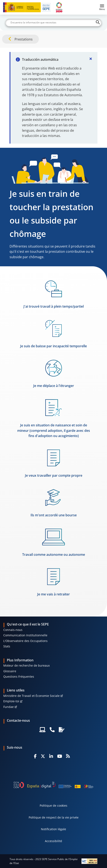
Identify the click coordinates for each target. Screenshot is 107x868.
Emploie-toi (11, 701)
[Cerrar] (91, 59)
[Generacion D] (54, 785)
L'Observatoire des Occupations (25, 641)
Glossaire (10, 671)
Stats (7, 646)
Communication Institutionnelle (25, 635)
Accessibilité (53, 841)
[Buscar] (54, 23)
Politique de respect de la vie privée (54, 817)
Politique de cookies (53, 805)
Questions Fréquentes (19, 677)
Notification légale (53, 829)
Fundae (9, 707)
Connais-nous (13, 630)
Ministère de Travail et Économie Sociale (31, 696)
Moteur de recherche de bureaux (26, 665)
